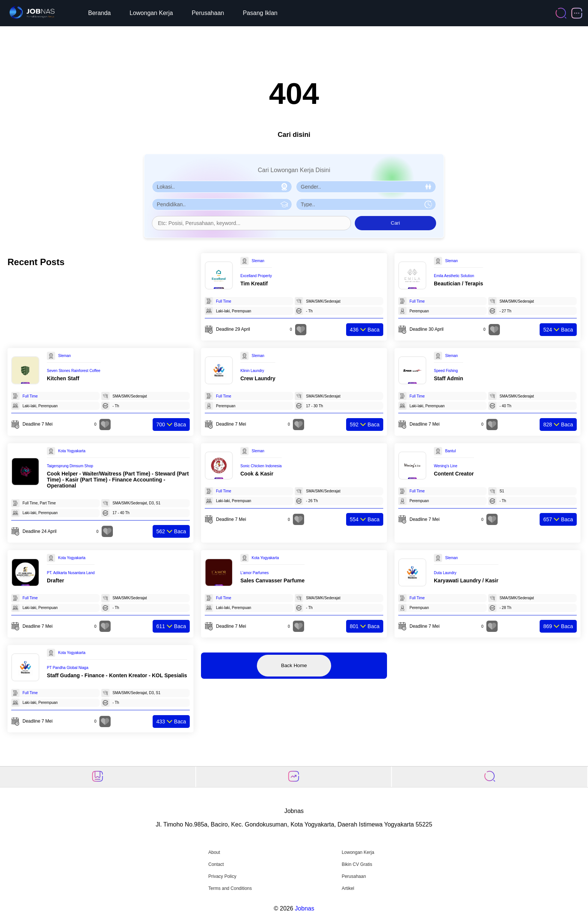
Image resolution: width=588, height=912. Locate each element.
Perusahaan (208, 13)
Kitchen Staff (63, 378)
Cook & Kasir (257, 474)
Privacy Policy (222, 876)
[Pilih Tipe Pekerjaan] (366, 204)
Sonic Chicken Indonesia (261, 466)
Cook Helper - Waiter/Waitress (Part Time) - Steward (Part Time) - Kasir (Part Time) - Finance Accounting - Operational (118, 480)
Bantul (450, 451)
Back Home (294, 665)
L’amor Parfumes (255, 573)
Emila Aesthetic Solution (454, 276)
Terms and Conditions (230, 888)
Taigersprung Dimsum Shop (70, 466)
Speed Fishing (446, 371)
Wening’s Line (445, 466)
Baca (365, 330)
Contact (216, 864)
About (214, 852)
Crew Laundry (258, 378)
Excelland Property (256, 276)
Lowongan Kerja (151, 13)
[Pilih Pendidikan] (222, 204)
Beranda (100, 13)
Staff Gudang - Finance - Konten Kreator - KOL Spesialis (117, 675)
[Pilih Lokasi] (222, 187)
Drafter (55, 580)
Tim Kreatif (254, 283)
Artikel (348, 888)
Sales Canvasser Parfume (272, 580)
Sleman (258, 261)
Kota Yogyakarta (72, 451)
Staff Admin (448, 378)
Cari (395, 223)
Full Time (224, 301)
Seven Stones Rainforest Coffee (74, 371)
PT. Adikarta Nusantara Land (71, 573)
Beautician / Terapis (458, 283)
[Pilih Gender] (366, 187)
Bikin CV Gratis (357, 864)
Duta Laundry (445, 573)
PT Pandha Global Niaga (67, 668)
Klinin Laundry (252, 371)
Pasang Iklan (260, 13)
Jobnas (304, 908)
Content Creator (454, 474)
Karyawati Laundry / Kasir (466, 580)
